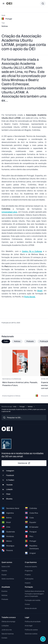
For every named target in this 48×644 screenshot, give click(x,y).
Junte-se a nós (7, 630)
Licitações (5, 626)
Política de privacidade (33, 622)
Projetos (28, 575)
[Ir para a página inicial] (9, 3)
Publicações (29, 579)
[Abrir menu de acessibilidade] (43, 639)
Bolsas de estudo (31, 608)
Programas (29, 571)
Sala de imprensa (8, 634)
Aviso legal (29, 626)
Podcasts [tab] (30, 341)
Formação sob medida (33, 600)
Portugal (22, 407)
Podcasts (5, 599)
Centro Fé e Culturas (32, 251)
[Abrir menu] (4, 4)
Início (15, 407)
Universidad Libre (9, 212)
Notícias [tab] (17, 341)
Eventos (4, 591)
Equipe (4, 575)
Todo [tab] (6, 341)
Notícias (30, 407)
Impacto (28, 583)
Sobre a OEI (6, 567)
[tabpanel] (24, 372)
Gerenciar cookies (31, 634)
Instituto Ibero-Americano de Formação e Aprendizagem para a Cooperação (35, 594)
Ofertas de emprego (8, 622)
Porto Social (30, 297)
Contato (4, 638)
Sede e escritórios (8, 579)
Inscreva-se (24, 463)
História (4, 571)
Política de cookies (31, 630)
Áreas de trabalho (31, 567)
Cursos (27, 604)
